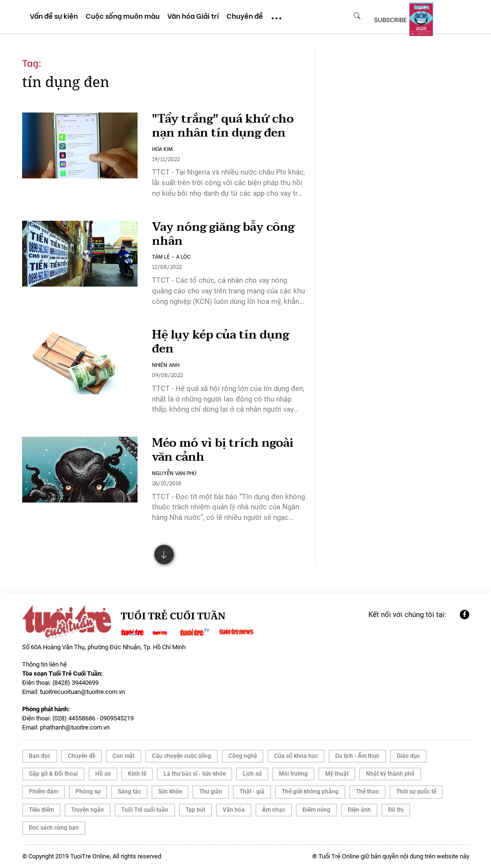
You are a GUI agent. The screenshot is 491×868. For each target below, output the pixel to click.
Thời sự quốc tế (416, 792)
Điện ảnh (359, 810)
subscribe (390, 19)
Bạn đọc (40, 756)
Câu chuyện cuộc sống (182, 756)
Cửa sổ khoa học (296, 756)
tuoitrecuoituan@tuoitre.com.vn (82, 692)
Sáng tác (129, 792)
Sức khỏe (170, 792)
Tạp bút (195, 810)
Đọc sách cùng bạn (54, 828)
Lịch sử (252, 774)
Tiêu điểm (41, 810)
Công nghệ (243, 756)
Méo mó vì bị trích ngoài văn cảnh (223, 450)
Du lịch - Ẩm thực (357, 756)
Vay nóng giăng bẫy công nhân (223, 234)
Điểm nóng (316, 810)
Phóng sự (88, 792)
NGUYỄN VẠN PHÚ (174, 473)
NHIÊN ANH (166, 365)
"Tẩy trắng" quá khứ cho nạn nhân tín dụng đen (223, 126)
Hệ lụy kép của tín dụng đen (220, 342)
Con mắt (124, 756)
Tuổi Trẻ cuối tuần (145, 810)
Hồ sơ (103, 774)
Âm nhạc (274, 810)
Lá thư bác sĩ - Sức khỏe (195, 774)
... (277, 14)
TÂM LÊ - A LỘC (171, 256)
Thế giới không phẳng (310, 792)
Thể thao (367, 792)
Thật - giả (252, 792)
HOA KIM (162, 149)
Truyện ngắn (88, 810)
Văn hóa (234, 810)
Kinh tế (137, 774)
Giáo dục (408, 756)
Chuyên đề (82, 756)
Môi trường (293, 774)
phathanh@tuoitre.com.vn (75, 727)
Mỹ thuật (337, 774)
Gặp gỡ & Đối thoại (53, 774)
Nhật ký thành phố (390, 774)
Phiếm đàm (44, 792)
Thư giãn (211, 792)
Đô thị (396, 810)
